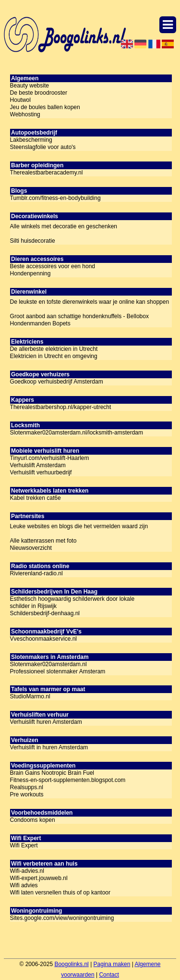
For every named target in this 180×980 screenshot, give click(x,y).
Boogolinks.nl (71, 964)
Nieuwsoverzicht (31, 548)
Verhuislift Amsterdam (38, 465)
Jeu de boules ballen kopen (45, 107)
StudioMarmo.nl (30, 696)
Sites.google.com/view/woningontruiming (62, 918)
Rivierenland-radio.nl (36, 573)
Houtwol (20, 100)
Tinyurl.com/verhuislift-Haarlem (50, 458)
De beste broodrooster (39, 93)
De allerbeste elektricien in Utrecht (54, 349)
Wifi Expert (24, 845)
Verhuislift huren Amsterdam (46, 722)
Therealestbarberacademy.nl (47, 173)
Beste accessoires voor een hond (53, 266)
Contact (109, 975)
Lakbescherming (31, 140)
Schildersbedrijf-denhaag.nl (45, 613)
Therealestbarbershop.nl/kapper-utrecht (61, 407)
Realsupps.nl (27, 787)
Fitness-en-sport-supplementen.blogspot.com (68, 780)
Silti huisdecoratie (33, 241)
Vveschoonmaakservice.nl (43, 639)
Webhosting (25, 114)
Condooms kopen (33, 820)
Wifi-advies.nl (27, 871)
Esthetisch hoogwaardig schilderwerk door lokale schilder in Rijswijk (72, 602)
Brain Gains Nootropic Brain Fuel (52, 773)
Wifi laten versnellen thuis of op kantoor (60, 893)
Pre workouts (27, 794)
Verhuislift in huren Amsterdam (49, 747)
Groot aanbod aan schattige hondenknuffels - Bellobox (79, 316)
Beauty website (30, 86)
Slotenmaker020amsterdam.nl (48, 664)
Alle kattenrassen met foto (43, 541)
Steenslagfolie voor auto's (43, 147)
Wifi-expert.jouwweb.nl (39, 878)
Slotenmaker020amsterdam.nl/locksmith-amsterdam (77, 433)
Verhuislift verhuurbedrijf (41, 472)
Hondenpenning (30, 273)
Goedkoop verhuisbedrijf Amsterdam (57, 382)
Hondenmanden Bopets (40, 323)
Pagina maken (112, 964)
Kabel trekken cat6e (36, 498)
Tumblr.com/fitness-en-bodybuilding (55, 198)
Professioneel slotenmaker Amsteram (58, 671)
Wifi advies (24, 885)
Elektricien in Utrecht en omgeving (54, 356)
